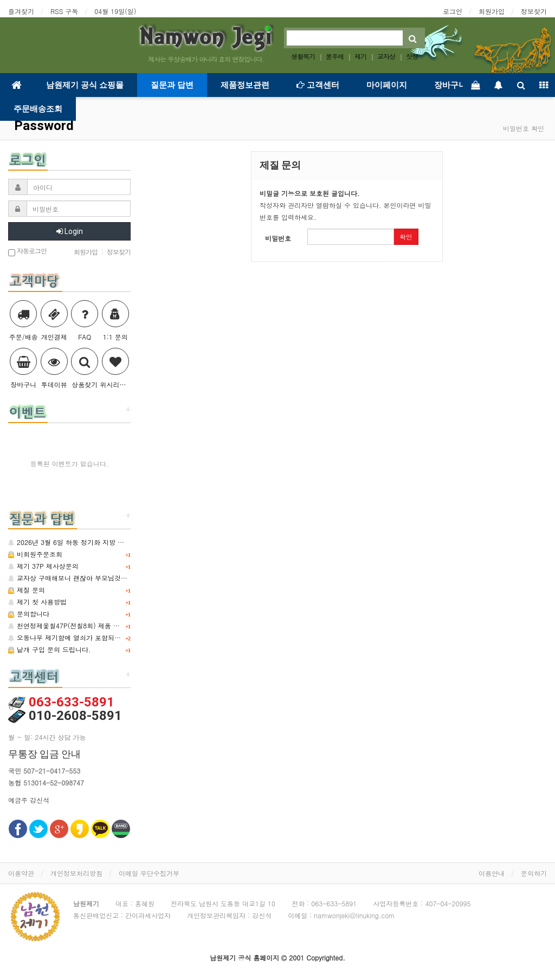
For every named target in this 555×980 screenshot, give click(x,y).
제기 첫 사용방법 (37, 602)
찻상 (412, 56)
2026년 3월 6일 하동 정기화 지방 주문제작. (77, 542)
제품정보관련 (245, 85)
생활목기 (303, 56)
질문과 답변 (172, 85)
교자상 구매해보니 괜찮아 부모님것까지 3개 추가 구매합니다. (104, 578)
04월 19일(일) (115, 11)
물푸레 (335, 56)
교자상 (386, 56)
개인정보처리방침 (76, 873)
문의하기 (534, 873)
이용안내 (492, 873)
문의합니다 (29, 614)
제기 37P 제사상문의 (43, 566)
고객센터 (318, 85)
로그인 (453, 11)
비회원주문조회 (35, 554)
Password (42, 126)
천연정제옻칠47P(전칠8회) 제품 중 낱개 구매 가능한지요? (98, 625)
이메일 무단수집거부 (149, 873)
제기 (360, 56)
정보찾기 (534, 11)
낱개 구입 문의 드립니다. (50, 649)
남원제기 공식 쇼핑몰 (85, 85)
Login (70, 231)
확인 (406, 236)
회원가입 (492, 11)
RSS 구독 (64, 11)
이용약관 (21, 873)
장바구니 (450, 85)
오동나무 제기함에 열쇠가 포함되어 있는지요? (80, 637)
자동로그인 (27, 252)
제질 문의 (27, 590)
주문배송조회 (38, 109)
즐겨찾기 (21, 11)
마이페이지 (387, 85)
